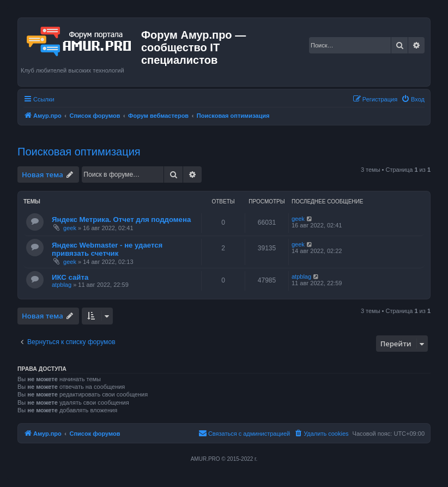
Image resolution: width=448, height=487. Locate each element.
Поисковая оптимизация (79, 152)
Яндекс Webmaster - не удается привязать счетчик (107, 249)
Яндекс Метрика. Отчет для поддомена (121, 220)
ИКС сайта (70, 277)
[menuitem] (413, 99)
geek (70, 228)
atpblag (62, 285)
